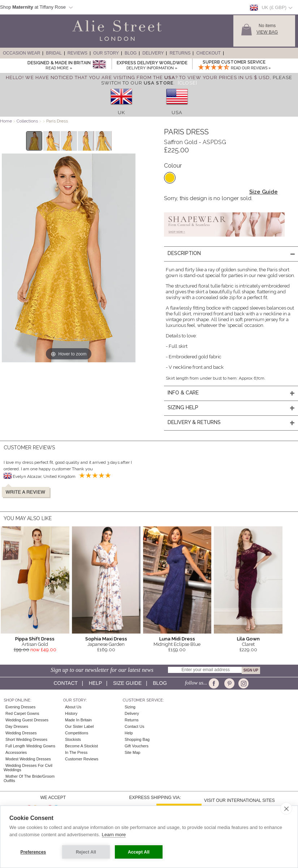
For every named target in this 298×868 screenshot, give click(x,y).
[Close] (187, 83)
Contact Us (134, 726)
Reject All (86, 852)
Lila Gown (248, 639)
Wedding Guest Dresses (27, 720)
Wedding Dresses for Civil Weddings (28, 768)
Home (6, 121)
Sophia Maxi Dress (106, 639)
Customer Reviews (82, 759)
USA (177, 113)
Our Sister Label (79, 726)
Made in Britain (78, 720)
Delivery (153, 53)
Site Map (132, 752)
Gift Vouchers (137, 746)
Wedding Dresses (21, 733)
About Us (73, 707)
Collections (28, 121)
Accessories (16, 752)
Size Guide (264, 192)
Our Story (106, 53)
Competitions (77, 733)
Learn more (114, 835)
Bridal (54, 53)
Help (95, 683)
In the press (76, 752)
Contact (66, 683)
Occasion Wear (21, 53)
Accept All (139, 852)
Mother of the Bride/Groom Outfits (29, 778)
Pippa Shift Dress (35, 639)
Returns (180, 53)
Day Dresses (17, 726)
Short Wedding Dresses (26, 739)
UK (121, 113)
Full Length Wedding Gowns (30, 746)
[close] (286, 808)
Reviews (77, 53)
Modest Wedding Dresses (28, 759)
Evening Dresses (20, 707)
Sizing (130, 707)
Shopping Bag (137, 739)
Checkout (208, 53)
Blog (131, 53)
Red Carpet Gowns (22, 713)
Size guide (127, 683)
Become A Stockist (81, 746)
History (71, 713)
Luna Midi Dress (177, 639)
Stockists (73, 739)
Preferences (33, 852)
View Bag (267, 32)
